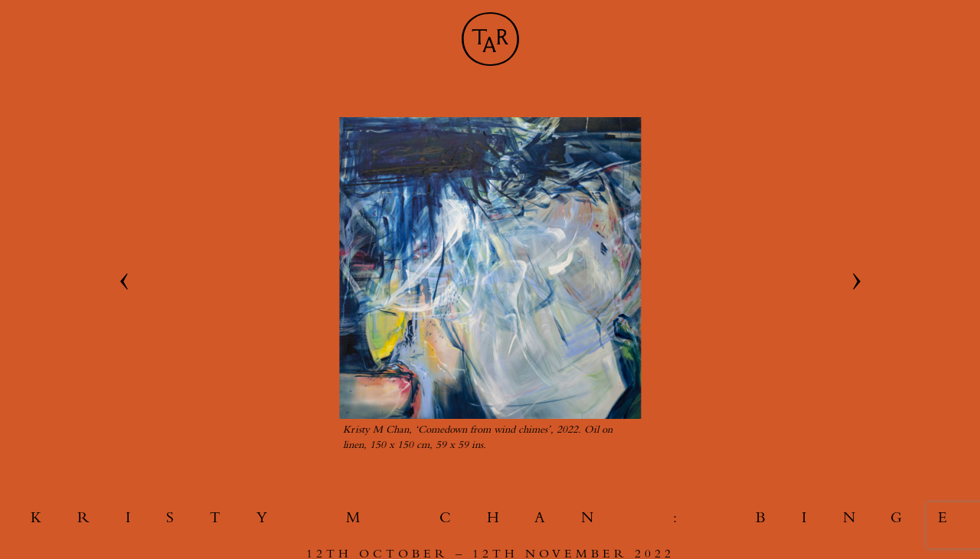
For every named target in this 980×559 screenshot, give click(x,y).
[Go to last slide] (123, 282)
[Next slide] (857, 282)
